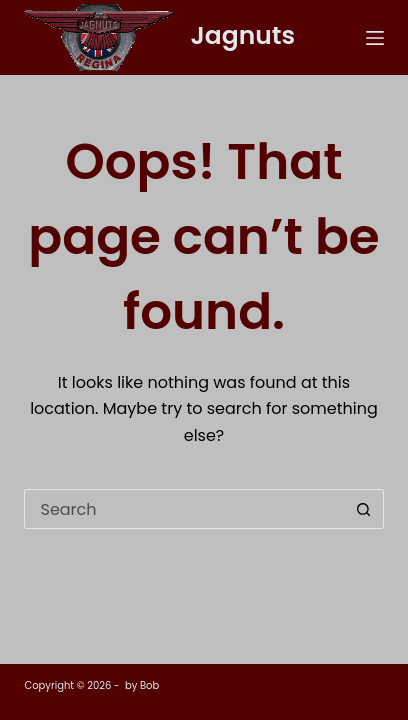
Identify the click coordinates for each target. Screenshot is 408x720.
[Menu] (375, 38)
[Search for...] (183, 509)
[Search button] (364, 509)
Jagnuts (242, 35)
